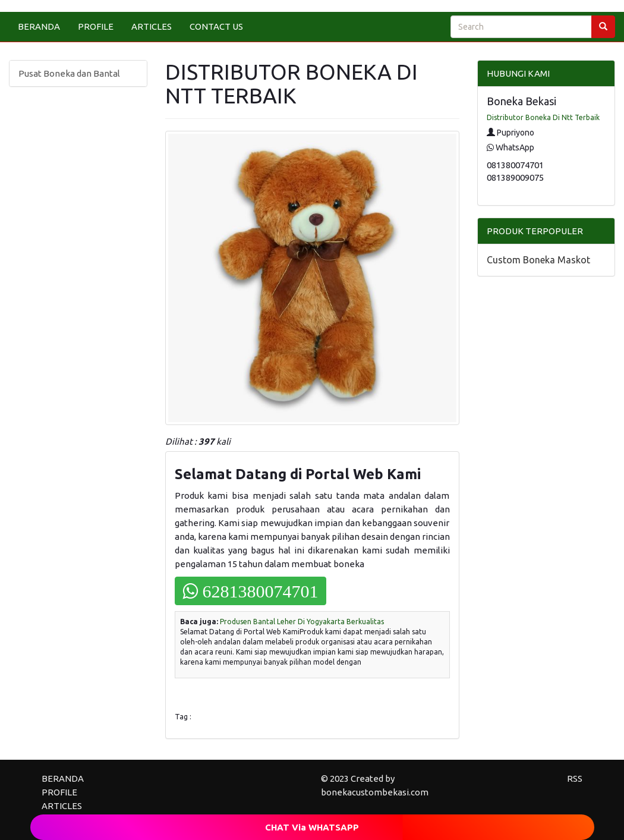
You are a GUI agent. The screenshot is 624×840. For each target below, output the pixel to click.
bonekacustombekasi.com (375, 792)
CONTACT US (216, 26)
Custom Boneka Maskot (538, 260)
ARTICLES (152, 26)
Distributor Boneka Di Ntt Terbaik (543, 117)
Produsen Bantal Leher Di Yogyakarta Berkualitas (302, 622)
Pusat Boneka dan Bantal (69, 73)
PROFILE (96, 26)
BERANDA (39, 26)
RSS (575, 778)
